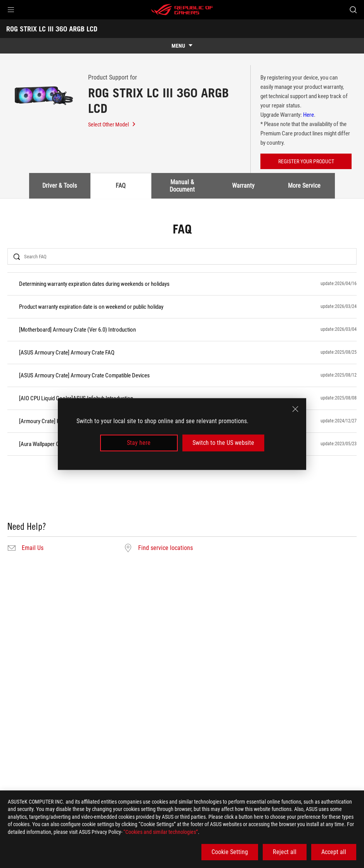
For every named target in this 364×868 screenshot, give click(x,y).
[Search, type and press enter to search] (353, 10)
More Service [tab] (304, 186)
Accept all (334, 852)
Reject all (285, 852)
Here (309, 115)
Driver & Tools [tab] (60, 186)
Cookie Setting (230, 852)
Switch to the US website (223, 443)
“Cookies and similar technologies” (161, 832)
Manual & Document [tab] (182, 186)
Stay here (139, 443)
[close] (295, 409)
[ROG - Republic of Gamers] (182, 10)
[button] (11, 10)
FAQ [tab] (121, 186)
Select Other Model (112, 124)
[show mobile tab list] (182, 46)
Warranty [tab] (243, 186)
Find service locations (166, 548)
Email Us (33, 548)
